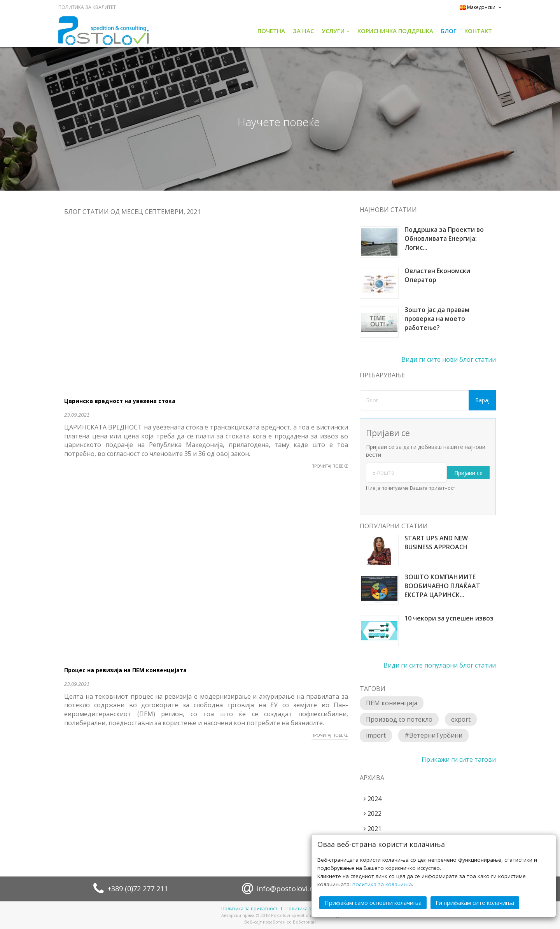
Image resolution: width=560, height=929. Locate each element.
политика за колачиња (382, 884)
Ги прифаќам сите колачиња (475, 903)
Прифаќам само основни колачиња (373, 903)
